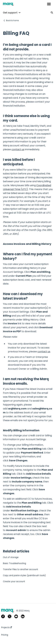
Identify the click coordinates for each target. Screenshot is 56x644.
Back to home (12, 20)
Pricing (5, 635)
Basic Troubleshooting (14, 563)
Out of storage (11, 557)
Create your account (14, 581)
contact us (18, 149)
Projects (7, 627)
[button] (49, 4)
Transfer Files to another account (21, 569)
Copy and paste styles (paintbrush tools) (24, 575)
